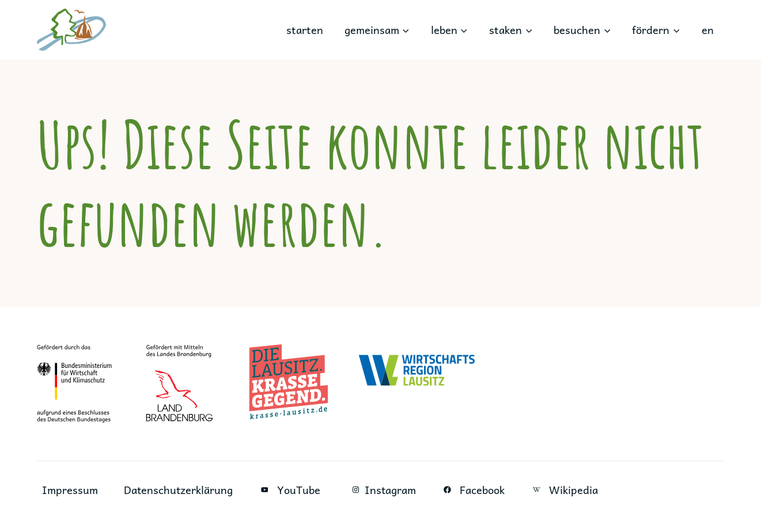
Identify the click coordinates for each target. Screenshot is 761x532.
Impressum (70, 490)
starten (305, 30)
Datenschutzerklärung (179, 490)
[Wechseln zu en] (707, 30)
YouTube (291, 490)
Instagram (383, 490)
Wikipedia (566, 490)
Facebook (475, 490)
